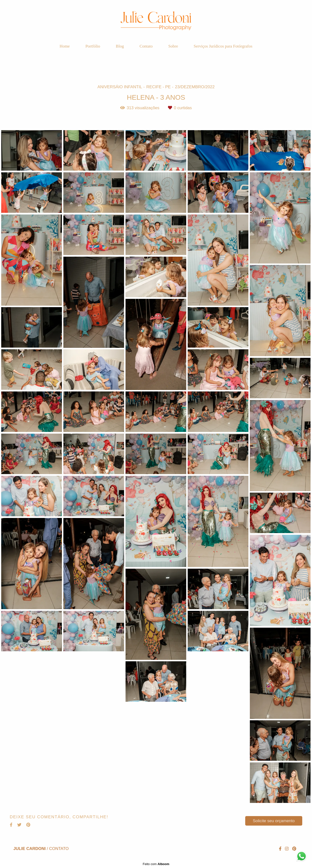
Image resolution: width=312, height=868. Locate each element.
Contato (146, 46)
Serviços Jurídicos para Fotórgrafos (223, 46)
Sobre (173, 46)
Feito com (156, 864)
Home (65, 46)
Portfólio (93, 46)
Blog (120, 46)
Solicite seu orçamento (274, 821)
